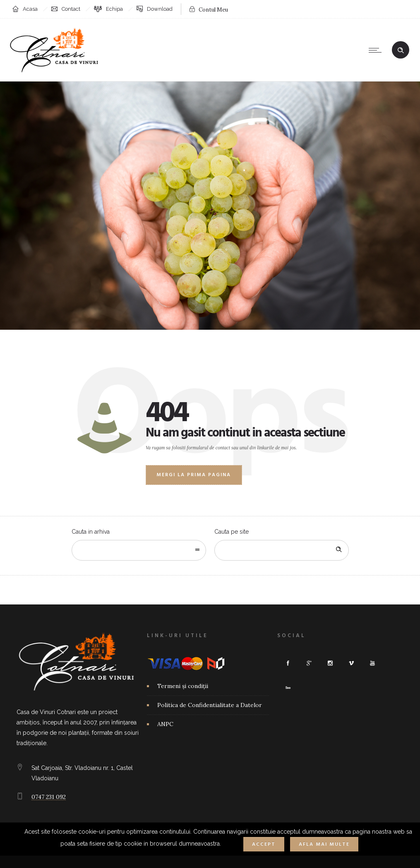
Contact (71, 9)
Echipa (114, 9)
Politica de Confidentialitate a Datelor (210, 705)
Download (160, 9)
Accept (264, 844)
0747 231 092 (49, 797)
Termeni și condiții (183, 686)
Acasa (30, 9)
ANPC (165, 724)
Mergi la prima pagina (194, 475)
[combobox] (139, 550)
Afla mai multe (324, 844)
